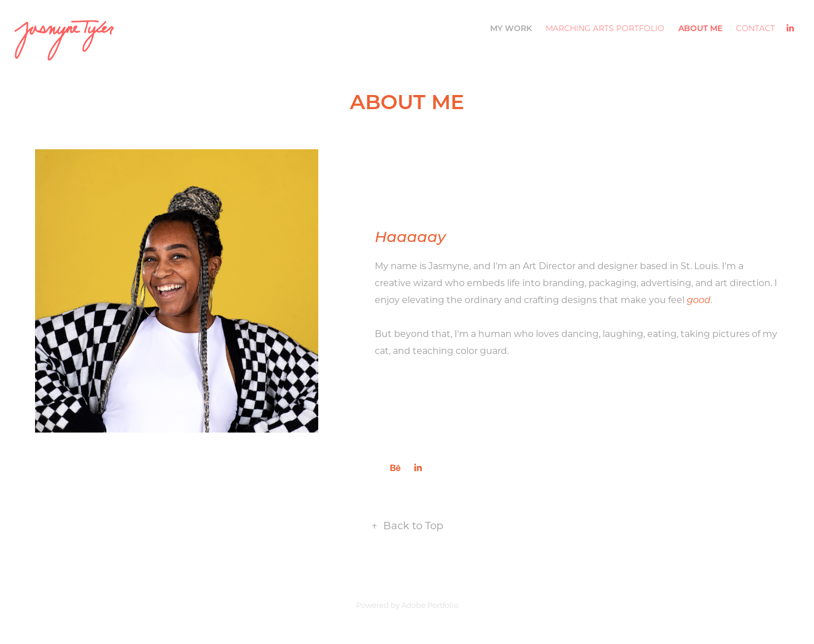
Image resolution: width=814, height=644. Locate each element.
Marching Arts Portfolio (605, 28)
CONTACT (755, 28)
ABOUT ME (700, 28)
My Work (511, 28)
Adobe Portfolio (430, 605)
